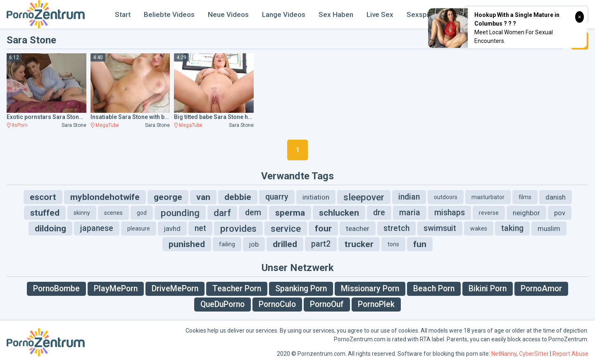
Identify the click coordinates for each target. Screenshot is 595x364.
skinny (82, 213)
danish (556, 197)
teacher (358, 228)
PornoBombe (56, 289)
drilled (285, 244)
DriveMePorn (175, 289)
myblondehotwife (105, 197)
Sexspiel (420, 14)
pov (560, 213)
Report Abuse (570, 354)
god (142, 213)
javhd (172, 228)
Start (123, 14)
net (200, 228)
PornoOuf (327, 304)
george (168, 197)
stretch (396, 228)
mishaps (450, 213)
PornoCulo (277, 304)
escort (43, 197)
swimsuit (440, 228)
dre (379, 213)
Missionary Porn (370, 289)
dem (253, 213)
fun (420, 244)
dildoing (50, 228)
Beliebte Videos (169, 14)
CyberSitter (534, 354)
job (254, 244)
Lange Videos (284, 14)
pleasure (139, 228)
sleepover (364, 197)
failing (227, 244)
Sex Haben (336, 14)
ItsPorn (20, 125)
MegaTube (107, 125)
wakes (479, 228)
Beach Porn (434, 289)
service (286, 228)
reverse (489, 213)
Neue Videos (228, 14)
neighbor (526, 213)
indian (409, 197)
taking (512, 228)
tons (393, 244)
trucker (359, 244)
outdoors (446, 197)
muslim (549, 228)
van (203, 197)
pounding (180, 213)
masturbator (488, 197)
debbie (238, 197)
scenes (113, 213)
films (525, 197)
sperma (290, 213)
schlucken (339, 213)
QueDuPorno (223, 304)
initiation (316, 197)
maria (410, 213)
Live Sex (380, 14)
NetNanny (504, 354)
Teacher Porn (237, 289)
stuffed (45, 213)
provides (238, 228)
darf (222, 213)
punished (187, 244)
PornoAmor (541, 289)
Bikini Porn (488, 289)
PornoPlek (376, 304)
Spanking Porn (301, 289)
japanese (97, 228)
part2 (321, 244)
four (323, 228)
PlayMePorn (116, 289)
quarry (277, 197)
